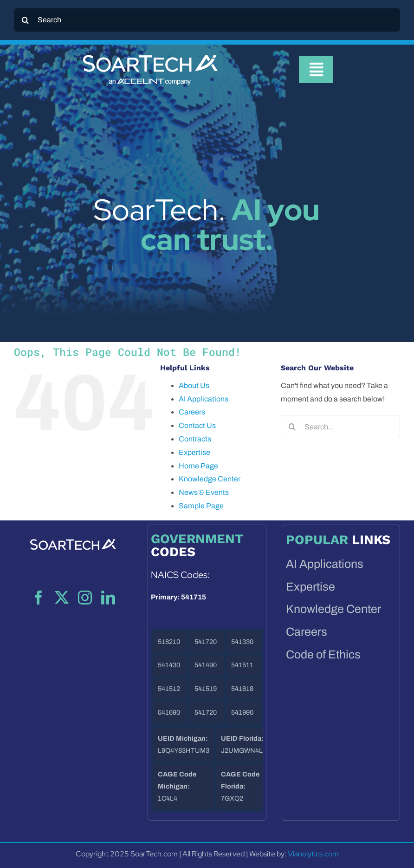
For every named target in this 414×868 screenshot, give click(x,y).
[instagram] (85, 598)
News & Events (204, 492)
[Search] (207, 20)
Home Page (198, 466)
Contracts (195, 439)
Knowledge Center (210, 479)
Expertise (194, 452)
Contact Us (197, 425)
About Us (194, 385)
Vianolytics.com (313, 854)
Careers (192, 412)
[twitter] (62, 598)
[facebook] (39, 598)
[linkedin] (108, 598)
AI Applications (204, 399)
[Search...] (340, 427)
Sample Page (201, 506)
